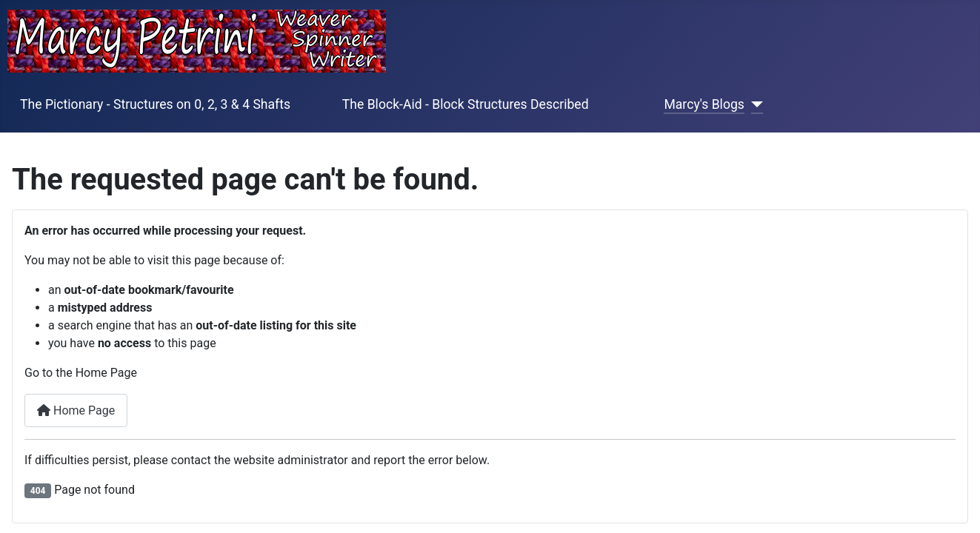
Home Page (76, 410)
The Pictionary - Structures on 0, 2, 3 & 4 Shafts (155, 104)
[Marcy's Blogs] (754, 104)
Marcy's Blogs (704, 104)
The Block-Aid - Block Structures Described (466, 104)
